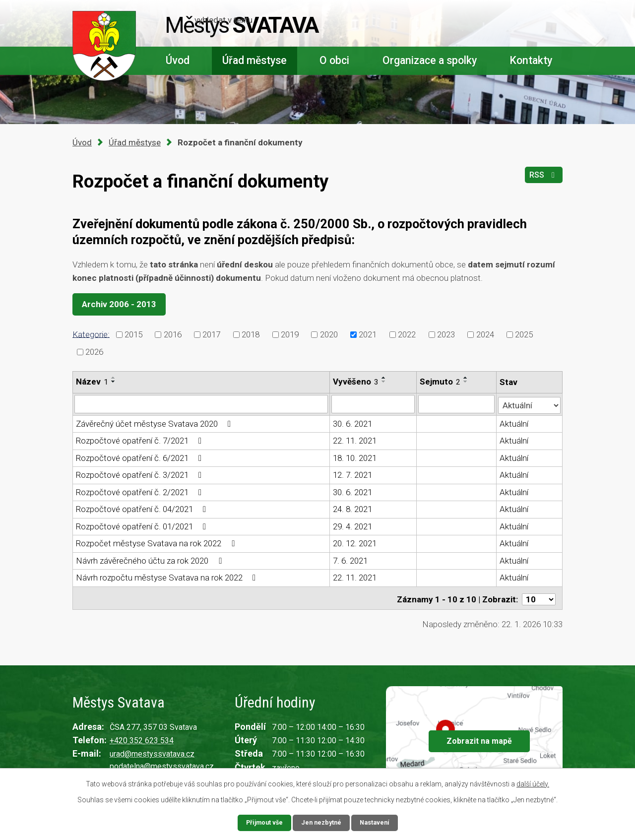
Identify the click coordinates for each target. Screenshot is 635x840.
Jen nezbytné (322, 822)
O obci (334, 60)
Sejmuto (441, 382)
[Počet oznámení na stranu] (539, 596)
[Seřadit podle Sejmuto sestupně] (466, 382)
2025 (524, 334)
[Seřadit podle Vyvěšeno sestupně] (384, 382)
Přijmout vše (261, 822)
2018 (251, 334)
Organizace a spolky (430, 60)
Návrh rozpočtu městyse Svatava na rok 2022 (168, 577)
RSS (542, 179)
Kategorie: (91, 334)
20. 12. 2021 (355, 542)
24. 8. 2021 (353, 508)
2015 (133, 334)
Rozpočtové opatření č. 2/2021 (141, 491)
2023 (446, 334)
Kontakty (531, 60)
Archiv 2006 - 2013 (123, 304)
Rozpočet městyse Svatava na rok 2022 (157, 542)
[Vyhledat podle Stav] (530, 403)
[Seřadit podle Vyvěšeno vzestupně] (384, 378)
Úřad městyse (254, 60)
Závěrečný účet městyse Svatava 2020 (155, 423)
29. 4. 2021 (353, 525)
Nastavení (378, 822)
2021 (368, 334)
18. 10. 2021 (355, 457)
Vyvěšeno (356, 382)
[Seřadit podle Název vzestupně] (114, 378)
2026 (94, 352)
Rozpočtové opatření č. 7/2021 (141, 440)
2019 (290, 334)
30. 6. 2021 (353, 423)
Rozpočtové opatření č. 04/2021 (143, 508)
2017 (211, 334)
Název (92, 382)
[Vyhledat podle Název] (201, 404)
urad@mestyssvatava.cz (152, 751)
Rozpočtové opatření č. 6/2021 (141, 457)
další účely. (533, 783)
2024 (485, 334)
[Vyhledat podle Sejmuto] (457, 404)
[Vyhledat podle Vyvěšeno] (374, 404)
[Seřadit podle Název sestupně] (114, 382)
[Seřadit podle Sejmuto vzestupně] (466, 378)
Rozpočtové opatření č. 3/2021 (141, 474)
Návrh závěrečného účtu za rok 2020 (151, 560)
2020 (329, 334)
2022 (407, 334)
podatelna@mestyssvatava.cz (162, 763)
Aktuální (514, 423)
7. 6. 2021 (351, 560)
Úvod (178, 60)
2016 (173, 334)
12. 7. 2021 (353, 474)
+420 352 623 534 (142, 738)
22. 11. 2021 (355, 440)
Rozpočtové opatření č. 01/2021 (143, 525)
